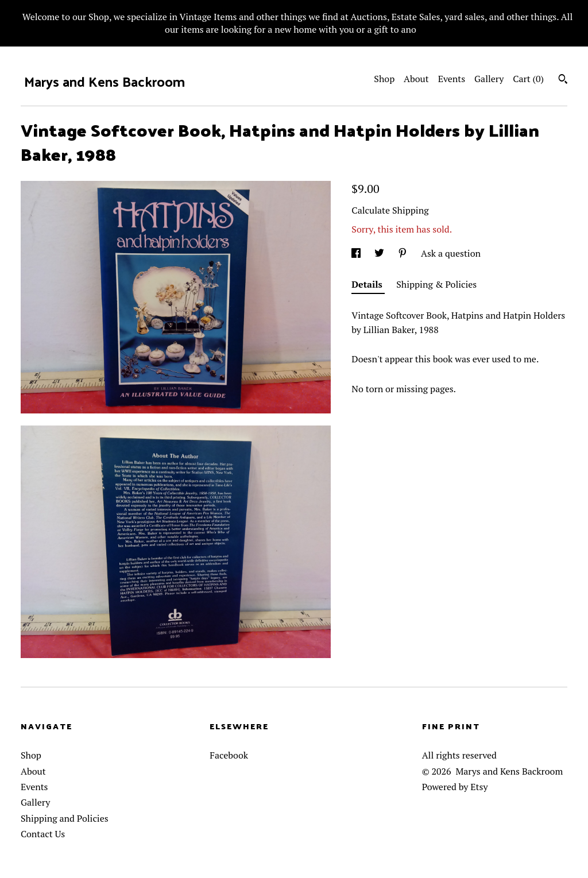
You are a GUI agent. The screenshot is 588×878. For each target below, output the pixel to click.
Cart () (528, 79)
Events (452, 79)
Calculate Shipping (390, 210)
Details (368, 284)
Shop (384, 79)
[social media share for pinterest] (404, 253)
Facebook (229, 755)
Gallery (489, 79)
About (416, 79)
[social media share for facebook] (357, 253)
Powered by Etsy (455, 787)
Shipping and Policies (65, 818)
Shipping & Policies (436, 284)
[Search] (563, 80)
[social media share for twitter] (380, 253)
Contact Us (43, 834)
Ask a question (451, 253)
